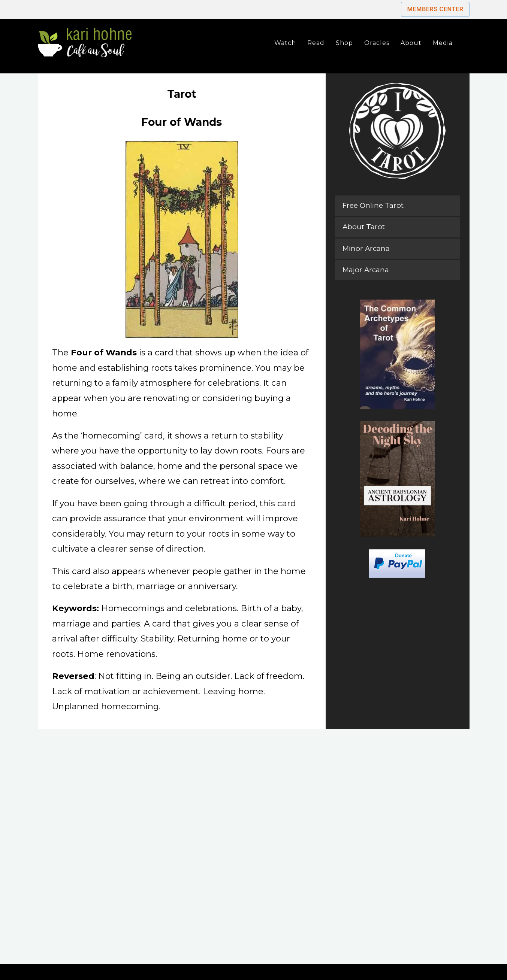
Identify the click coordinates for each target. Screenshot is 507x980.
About (411, 43)
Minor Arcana (366, 248)
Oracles (377, 43)
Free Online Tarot (373, 205)
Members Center (435, 9)
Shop (344, 43)
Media (443, 43)
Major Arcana (366, 270)
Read (316, 43)
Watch (285, 43)
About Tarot (364, 227)
